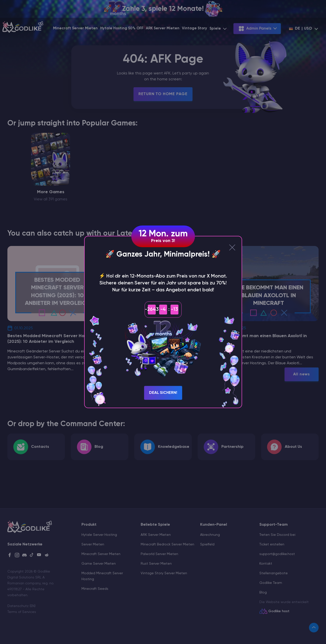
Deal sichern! (163, 393)
